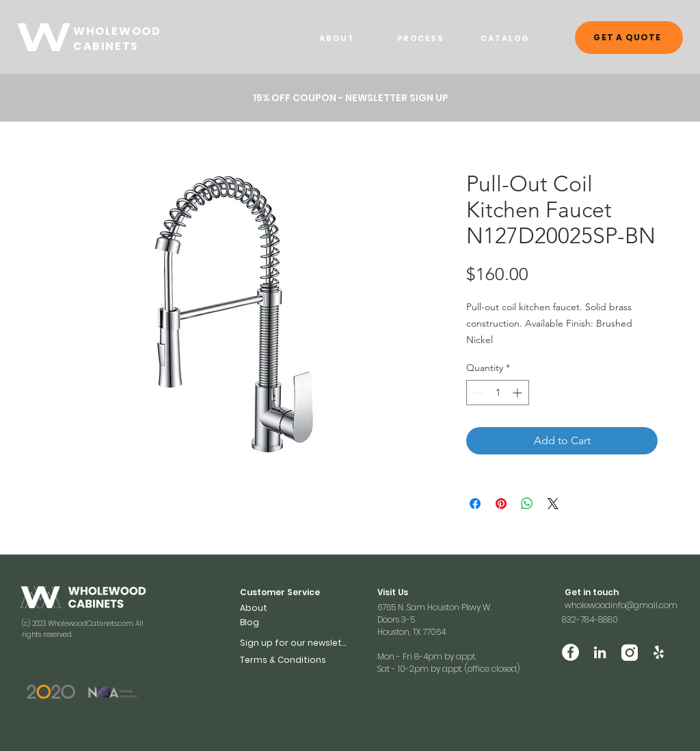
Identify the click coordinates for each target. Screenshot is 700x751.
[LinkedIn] (600, 652)
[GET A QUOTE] (629, 38)
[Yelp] (659, 652)
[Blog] (262, 622)
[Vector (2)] (629, 652)
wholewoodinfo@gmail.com (621, 605)
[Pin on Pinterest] (501, 504)
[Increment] (519, 393)
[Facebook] (570, 652)
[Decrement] (477, 393)
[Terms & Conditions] (295, 660)
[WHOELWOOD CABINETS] (44, 37)
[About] (262, 608)
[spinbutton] (498, 393)
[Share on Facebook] (475, 504)
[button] (350, 98)
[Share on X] (553, 504)
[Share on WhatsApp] (527, 504)
